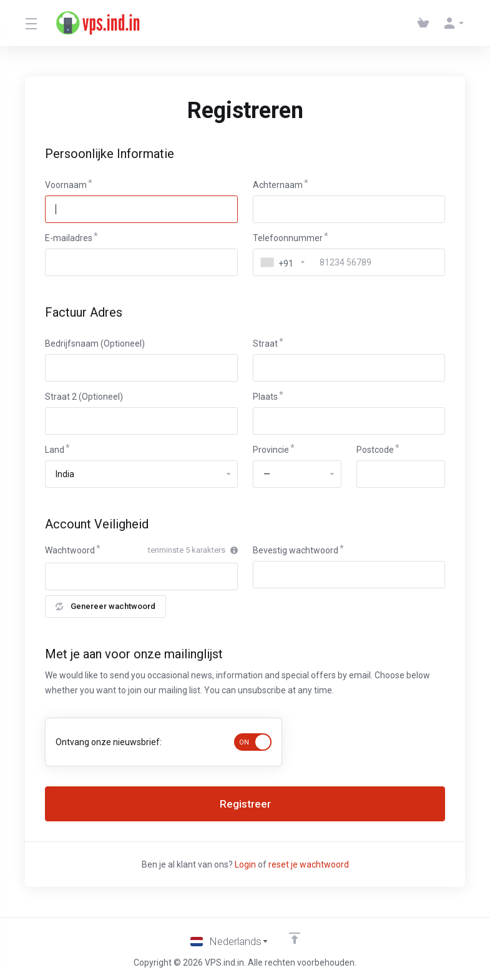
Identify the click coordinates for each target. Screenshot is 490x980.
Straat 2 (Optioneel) (84, 397)
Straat (265, 344)
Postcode (375, 450)
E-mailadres (69, 238)
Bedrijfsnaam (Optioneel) (95, 344)
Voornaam (66, 185)
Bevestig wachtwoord (296, 550)
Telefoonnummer (288, 238)
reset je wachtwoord (309, 864)
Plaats (265, 397)
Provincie (271, 450)
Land (55, 450)
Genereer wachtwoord (105, 606)
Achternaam (278, 185)
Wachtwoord (70, 550)
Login (245, 864)
